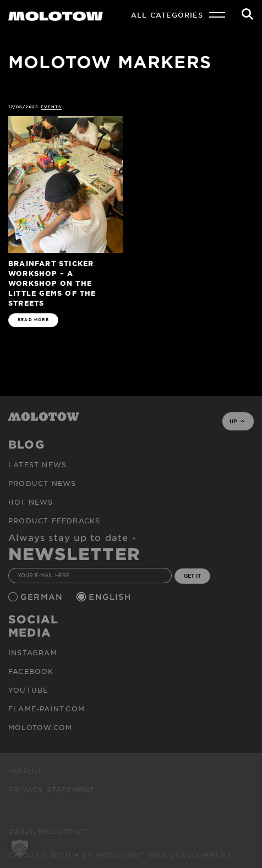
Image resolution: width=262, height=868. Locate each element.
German (43, 597)
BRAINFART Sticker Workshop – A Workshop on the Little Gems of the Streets (52, 283)
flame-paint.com (47, 709)
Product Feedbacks (54, 521)
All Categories (167, 15)
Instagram (33, 653)
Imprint (25, 771)
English (111, 597)
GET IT (192, 576)
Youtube (28, 690)
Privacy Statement (51, 789)
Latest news (37, 465)
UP (237, 421)
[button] (20, 848)
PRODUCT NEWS (42, 483)
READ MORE (33, 320)
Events (51, 107)
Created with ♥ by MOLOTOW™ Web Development (120, 855)
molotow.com (40, 727)
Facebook (31, 671)
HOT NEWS (31, 502)
